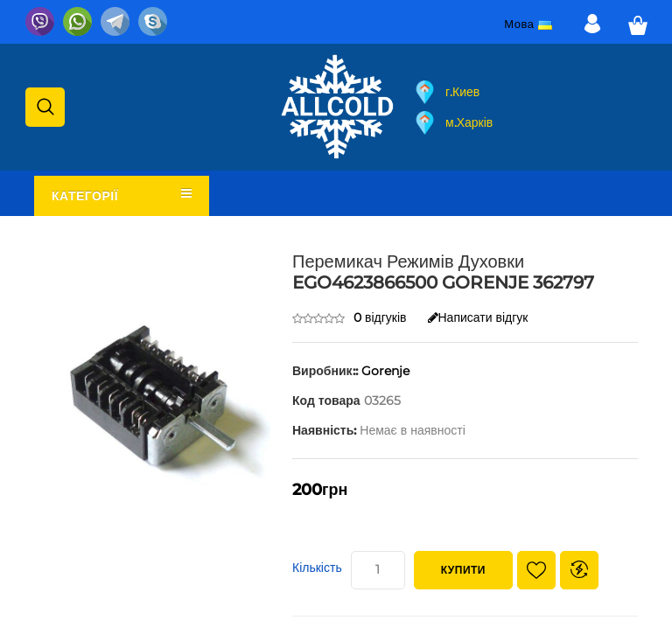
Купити (463, 570)
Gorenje (385, 371)
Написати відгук (478, 317)
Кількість (317, 568)
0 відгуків (380, 317)
